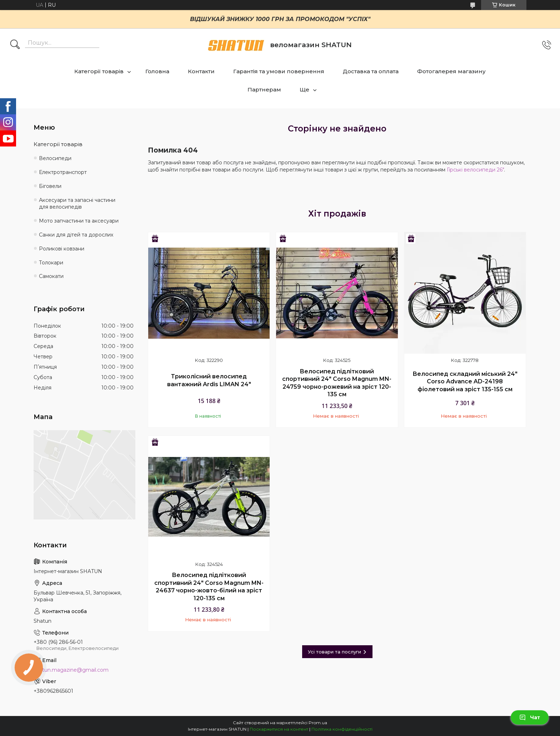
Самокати (51, 276)
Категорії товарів (99, 71)
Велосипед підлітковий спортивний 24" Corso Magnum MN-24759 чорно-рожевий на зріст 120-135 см (337, 383)
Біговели (50, 186)
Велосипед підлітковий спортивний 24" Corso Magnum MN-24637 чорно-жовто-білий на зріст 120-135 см (209, 587)
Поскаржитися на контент (279, 729)
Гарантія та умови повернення (279, 71)
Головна (157, 71)
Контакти (201, 71)
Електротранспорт (63, 172)
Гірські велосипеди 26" (475, 170)
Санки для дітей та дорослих (76, 235)
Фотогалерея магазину (451, 71)
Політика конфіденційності (342, 729)
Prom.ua (318, 723)
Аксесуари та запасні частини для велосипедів (77, 203)
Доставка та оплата (371, 71)
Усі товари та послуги (334, 652)
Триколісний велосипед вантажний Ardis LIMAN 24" (209, 380)
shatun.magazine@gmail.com (71, 670)
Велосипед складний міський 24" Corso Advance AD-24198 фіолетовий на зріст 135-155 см (465, 382)
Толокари (51, 263)
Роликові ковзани (62, 249)
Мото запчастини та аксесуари (79, 221)
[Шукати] (15, 45)
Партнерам (264, 89)
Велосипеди (55, 158)
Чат (530, 717)
